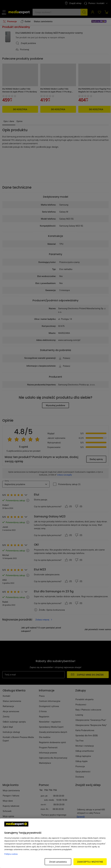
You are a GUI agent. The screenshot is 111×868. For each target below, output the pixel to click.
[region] (55, 843)
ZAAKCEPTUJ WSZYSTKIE (90, 862)
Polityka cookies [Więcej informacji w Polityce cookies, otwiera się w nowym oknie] (11, 854)
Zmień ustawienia (58, 862)
